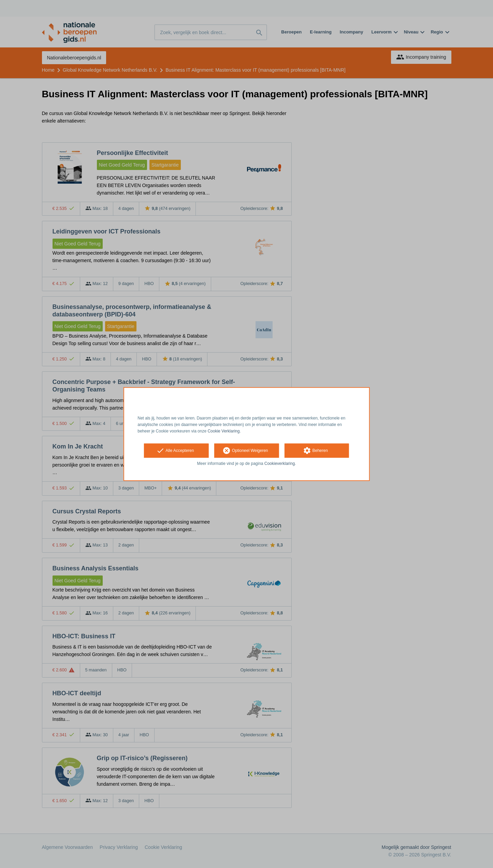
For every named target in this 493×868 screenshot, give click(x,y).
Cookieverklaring (280, 464)
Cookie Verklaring (223, 431)
